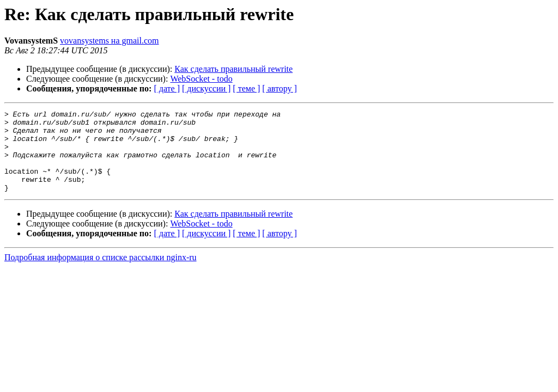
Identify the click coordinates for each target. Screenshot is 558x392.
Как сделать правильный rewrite (233, 69)
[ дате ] (167, 88)
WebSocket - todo (201, 79)
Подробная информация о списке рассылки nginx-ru (101, 274)
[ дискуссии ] (206, 88)
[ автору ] (279, 88)
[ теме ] (246, 88)
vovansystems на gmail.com (109, 41)
